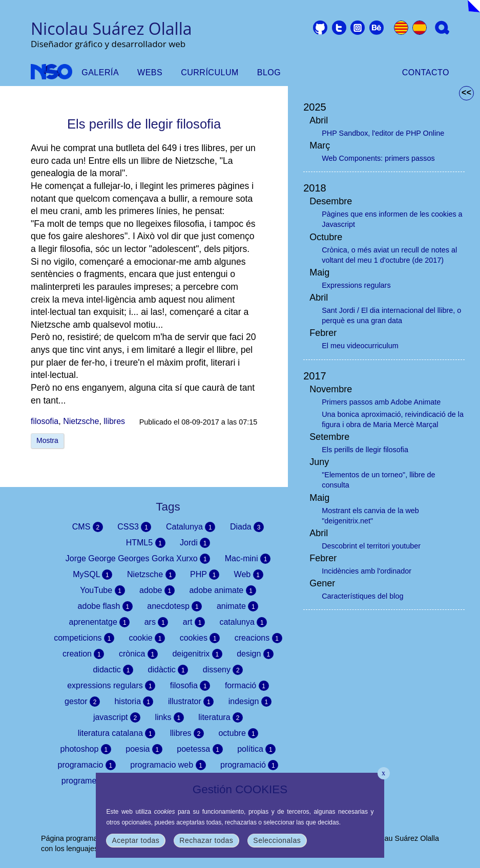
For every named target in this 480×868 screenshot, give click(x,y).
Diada (247, 527)
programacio (87, 765)
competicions (84, 638)
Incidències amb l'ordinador (367, 571)
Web (249, 575)
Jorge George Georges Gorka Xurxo (138, 559)
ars (156, 622)
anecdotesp (174, 606)
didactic (113, 670)
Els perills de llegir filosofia (365, 450)
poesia (144, 749)
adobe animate (222, 590)
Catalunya (191, 527)
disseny (223, 670)
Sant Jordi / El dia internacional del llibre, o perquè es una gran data (391, 315)
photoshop (86, 749)
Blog (269, 72)
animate (237, 606)
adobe (157, 590)
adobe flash (105, 606)
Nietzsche (81, 421)
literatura (221, 717)
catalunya (243, 622)
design (255, 654)
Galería (100, 72)
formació (247, 686)
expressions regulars (111, 686)
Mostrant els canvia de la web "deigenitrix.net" (370, 516)
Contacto (426, 72)
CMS (88, 527)
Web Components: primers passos (378, 158)
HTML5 (146, 543)
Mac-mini (248, 559)
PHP (205, 575)
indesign (250, 702)
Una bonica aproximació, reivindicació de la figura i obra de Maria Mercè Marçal (393, 419)
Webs (150, 72)
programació (249, 765)
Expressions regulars (356, 285)
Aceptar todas (135, 840)
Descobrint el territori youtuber (371, 546)
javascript (117, 717)
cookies (200, 638)
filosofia (45, 421)
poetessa (200, 749)
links (169, 717)
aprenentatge (100, 622)
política (256, 749)
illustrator (191, 702)
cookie (147, 638)
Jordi (195, 543)
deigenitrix (197, 654)
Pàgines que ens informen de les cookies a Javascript (392, 219)
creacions (258, 638)
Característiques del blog (362, 596)
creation (83, 654)
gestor (82, 702)
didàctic (168, 670)
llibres (114, 421)
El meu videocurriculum (360, 346)
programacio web (168, 765)
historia (134, 702)
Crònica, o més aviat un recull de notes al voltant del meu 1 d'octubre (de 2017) (389, 255)
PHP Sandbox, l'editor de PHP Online (383, 133)
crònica (138, 654)
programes (87, 781)
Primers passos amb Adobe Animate (381, 402)
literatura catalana (117, 733)
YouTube (102, 590)
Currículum (210, 72)
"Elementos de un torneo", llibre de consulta (378, 480)
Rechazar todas (206, 840)
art (194, 622)
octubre (238, 733)
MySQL (92, 575)
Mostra (47, 440)
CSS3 (134, 527)
